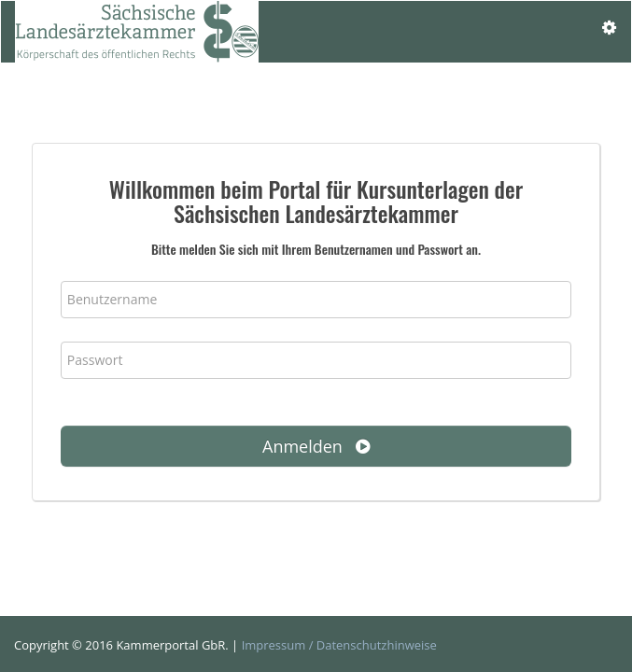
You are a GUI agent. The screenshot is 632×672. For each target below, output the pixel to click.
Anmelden (316, 446)
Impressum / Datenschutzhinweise (339, 645)
